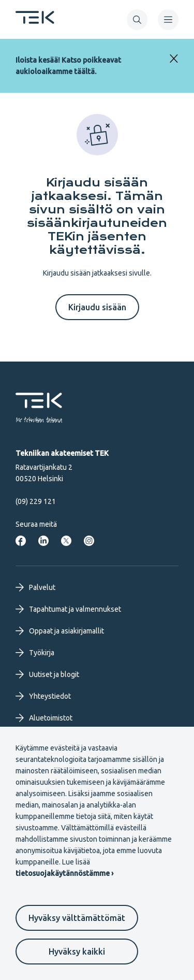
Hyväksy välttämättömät (77, 918)
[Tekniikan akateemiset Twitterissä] (66, 541)
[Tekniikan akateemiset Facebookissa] (21, 541)
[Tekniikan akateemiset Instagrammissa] (89, 541)
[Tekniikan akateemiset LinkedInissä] (43, 541)
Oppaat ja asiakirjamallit (60, 631)
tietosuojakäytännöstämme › (64, 873)
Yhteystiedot (43, 696)
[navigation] (168, 20)
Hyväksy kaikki (77, 952)
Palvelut (35, 587)
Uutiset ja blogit (47, 674)
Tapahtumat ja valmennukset (68, 609)
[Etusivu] (35, 21)
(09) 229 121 (36, 501)
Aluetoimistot (44, 718)
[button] (137, 20)
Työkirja (35, 653)
